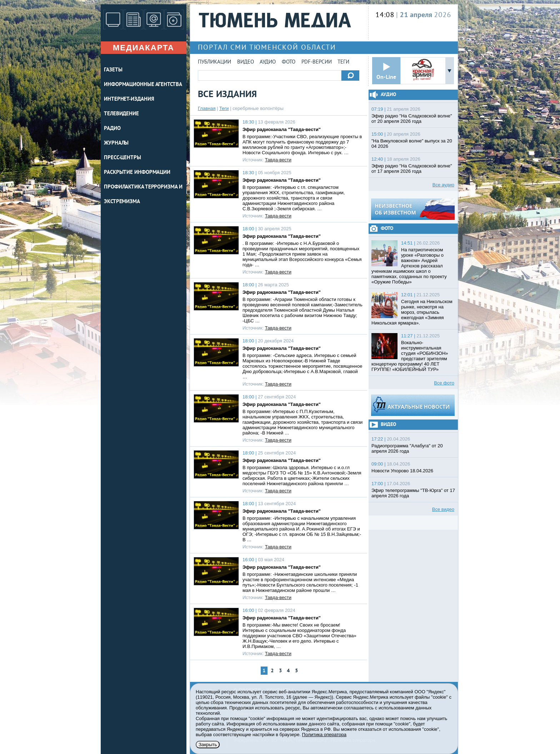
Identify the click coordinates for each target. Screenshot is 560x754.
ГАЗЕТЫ (113, 70)
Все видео (443, 509)
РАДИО (112, 129)
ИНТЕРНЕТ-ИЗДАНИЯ (129, 99)
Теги (343, 62)
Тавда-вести (278, 160)
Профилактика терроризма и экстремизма (143, 195)
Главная (207, 108)
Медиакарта (144, 48)
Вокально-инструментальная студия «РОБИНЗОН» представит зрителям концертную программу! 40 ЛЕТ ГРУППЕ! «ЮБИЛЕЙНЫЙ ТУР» (410, 356)
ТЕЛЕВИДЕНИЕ (121, 114)
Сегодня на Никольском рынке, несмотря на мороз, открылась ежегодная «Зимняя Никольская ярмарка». (412, 312)
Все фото (444, 383)
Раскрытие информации (137, 173)
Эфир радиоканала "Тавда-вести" (282, 129)
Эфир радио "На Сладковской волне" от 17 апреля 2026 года (412, 169)
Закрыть (208, 745)
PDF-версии (317, 62)
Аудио (268, 62)
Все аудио (443, 185)
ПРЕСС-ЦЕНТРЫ (122, 158)
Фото (289, 62)
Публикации (214, 62)
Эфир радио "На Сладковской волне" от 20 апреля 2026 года (412, 119)
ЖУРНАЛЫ (116, 143)
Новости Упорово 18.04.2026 (402, 471)
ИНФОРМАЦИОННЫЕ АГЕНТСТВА (143, 85)
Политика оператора (324, 735)
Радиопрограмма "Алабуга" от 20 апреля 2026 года (407, 448)
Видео (246, 62)
